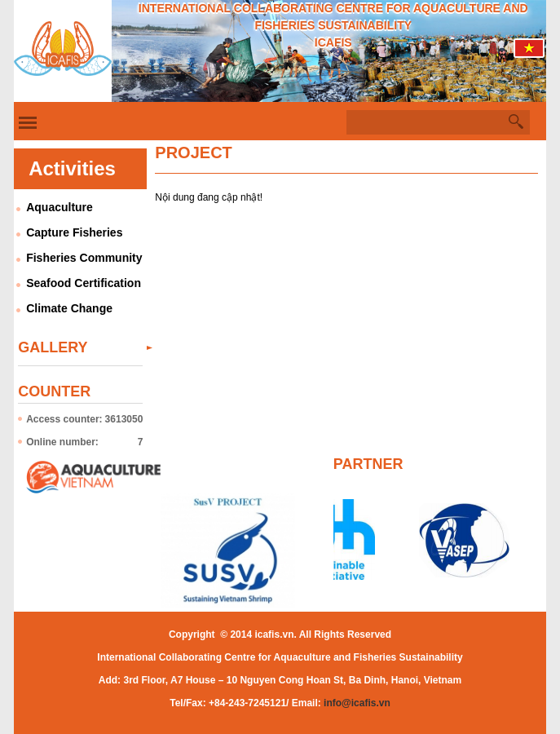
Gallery (53, 347)
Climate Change (69, 308)
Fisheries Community (84, 258)
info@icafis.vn (357, 703)
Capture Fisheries (74, 232)
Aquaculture (60, 207)
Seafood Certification (84, 283)
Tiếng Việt (530, 52)
